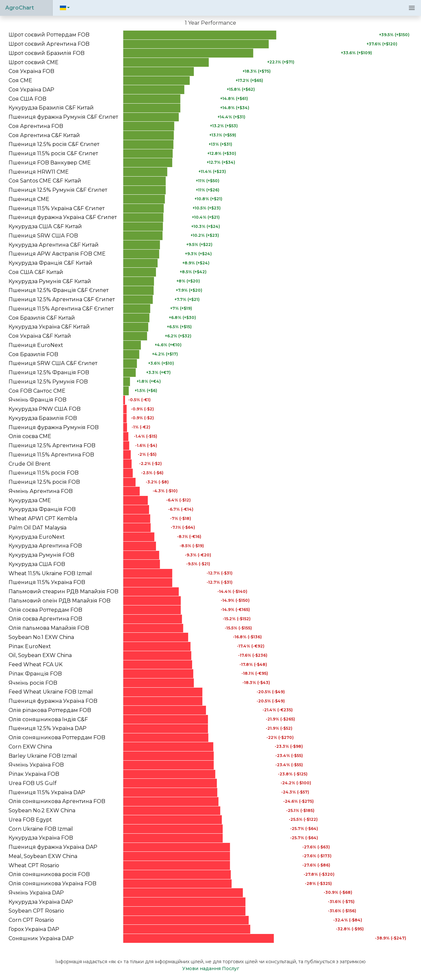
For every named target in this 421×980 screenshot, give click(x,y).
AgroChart (20, 8)
